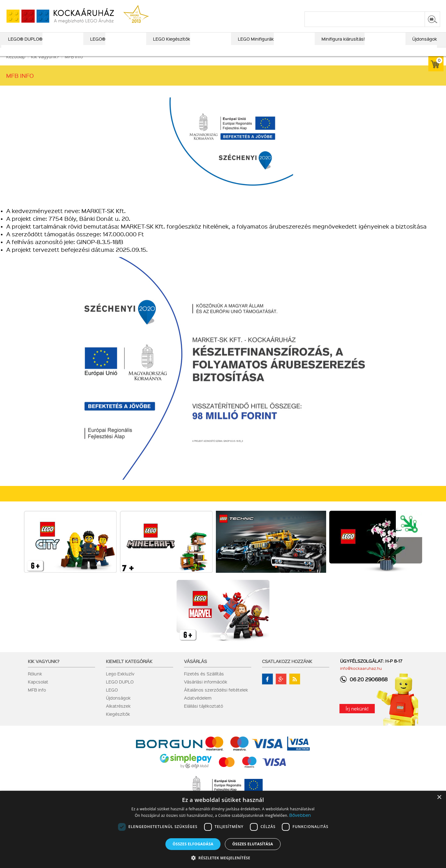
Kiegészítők (118, 723)
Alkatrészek (118, 714)
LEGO (112, 698)
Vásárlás (195, 670)
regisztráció (428, 5)
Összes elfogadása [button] (193, 844)
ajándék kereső (204, 5)
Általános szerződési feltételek (216, 698)
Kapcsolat (38, 690)
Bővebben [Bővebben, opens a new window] (300, 815)
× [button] (439, 797)
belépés (401, 5)
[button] (223, 858)
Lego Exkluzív (120, 682)
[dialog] (223, 829)
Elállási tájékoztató (203, 714)
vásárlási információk (304, 5)
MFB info (37, 698)
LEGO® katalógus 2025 (251, 5)
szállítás (341, 5)
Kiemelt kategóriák (129, 670)
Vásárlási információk (206, 690)
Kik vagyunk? (44, 670)
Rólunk (35, 682)
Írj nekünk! (357, 717)
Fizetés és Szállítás (204, 682)
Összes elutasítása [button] (253, 844)
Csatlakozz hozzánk (287, 670)
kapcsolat (366, 5)
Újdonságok (118, 706)
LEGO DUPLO (120, 690)
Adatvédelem (198, 706)
